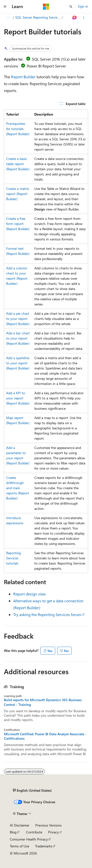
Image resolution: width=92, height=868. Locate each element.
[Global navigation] (5, 7)
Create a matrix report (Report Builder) (18, 194)
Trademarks (44, 846)
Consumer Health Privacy (29, 839)
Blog (13, 832)
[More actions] (84, 18)
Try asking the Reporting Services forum (47, 614)
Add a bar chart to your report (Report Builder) (18, 338)
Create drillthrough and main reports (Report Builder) (18, 488)
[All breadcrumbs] (8, 18)
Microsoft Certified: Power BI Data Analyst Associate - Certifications (45, 736)
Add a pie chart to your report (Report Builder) (18, 319)
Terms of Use (20, 846)
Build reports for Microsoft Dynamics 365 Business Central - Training (43, 702)
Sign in (83, 6)
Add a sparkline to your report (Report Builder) (18, 363)
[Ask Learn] (75, 18)
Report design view (30, 594)
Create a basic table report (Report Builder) (18, 164)
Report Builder (23, 77)
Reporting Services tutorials (13, 558)
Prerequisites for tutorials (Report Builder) (18, 129)
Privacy (53, 832)
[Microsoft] (46, 7)
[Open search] (71, 7)
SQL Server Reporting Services (38, 17)
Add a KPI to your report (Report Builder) (18, 398)
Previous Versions (48, 825)
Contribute (34, 832)
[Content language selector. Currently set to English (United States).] (32, 790)
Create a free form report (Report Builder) (18, 224)
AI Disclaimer (20, 825)
